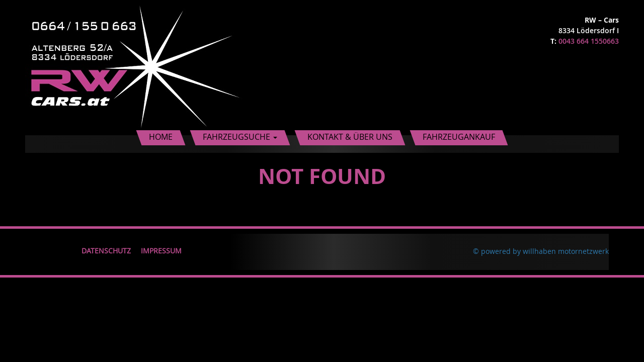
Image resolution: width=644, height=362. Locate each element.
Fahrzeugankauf (459, 137)
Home (161, 137)
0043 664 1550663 (589, 41)
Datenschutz (106, 251)
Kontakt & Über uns (350, 137)
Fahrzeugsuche (240, 137)
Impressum (161, 251)
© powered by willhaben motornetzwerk (541, 251)
